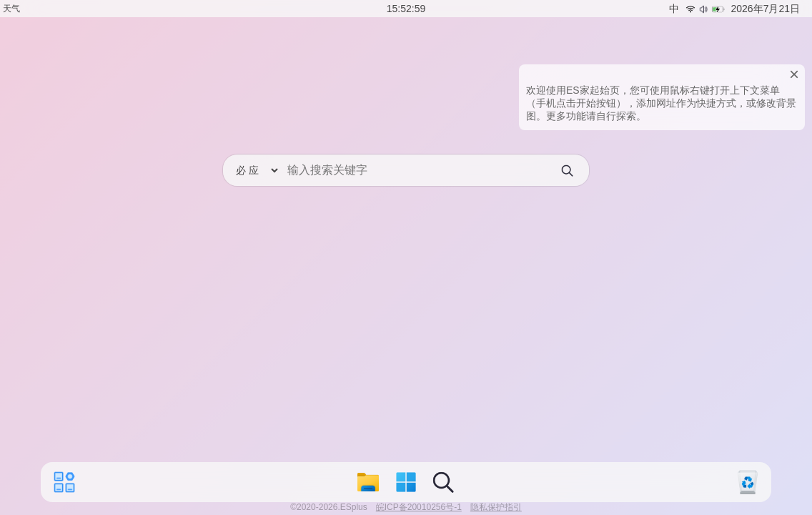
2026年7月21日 (765, 9)
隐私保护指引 (496, 507)
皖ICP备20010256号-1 (419, 507)
